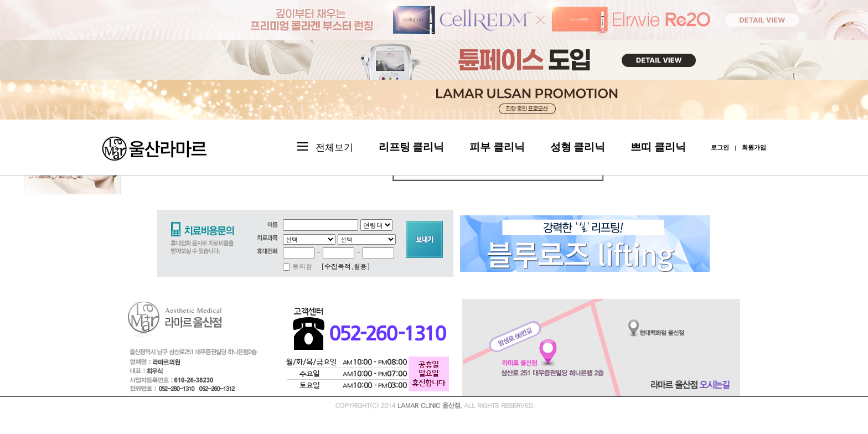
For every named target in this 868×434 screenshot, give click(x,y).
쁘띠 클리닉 (658, 147)
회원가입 (754, 147)
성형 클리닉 (578, 147)
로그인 (720, 147)
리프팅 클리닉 (412, 147)
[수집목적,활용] (346, 266)
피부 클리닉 (497, 147)
